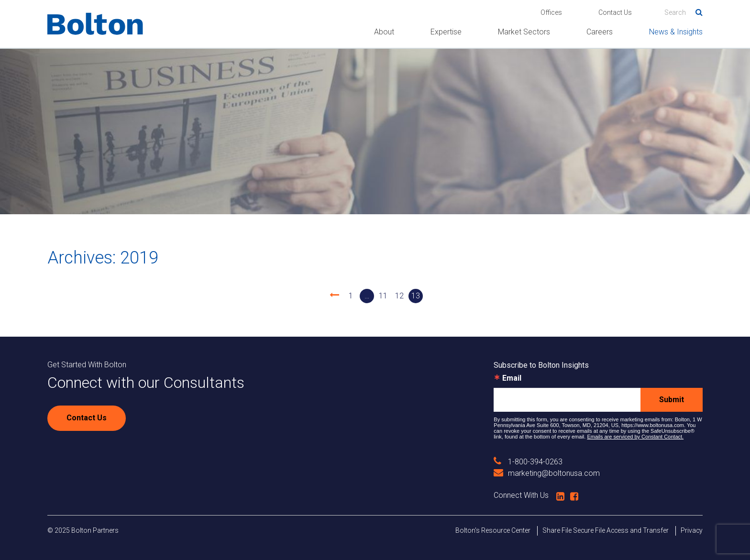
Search (695, 11)
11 (383, 296)
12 (399, 296)
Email (512, 378)
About (384, 32)
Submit (672, 400)
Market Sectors (524, 32)
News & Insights (676, 32)
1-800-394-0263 (528, 462)
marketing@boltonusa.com (547, 473)
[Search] (684, 12)
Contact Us (615, 12)
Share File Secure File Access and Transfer (606, 530)
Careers (600, 32)
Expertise (446, 32)
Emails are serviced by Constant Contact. (635, 437)
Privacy (692, 530)
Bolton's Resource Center (493, 530)
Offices (551, 12)
